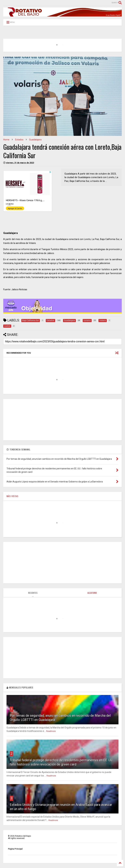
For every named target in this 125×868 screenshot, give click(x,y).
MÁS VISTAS (12, 496)
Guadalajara (35, 140)
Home (6, 140)
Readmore (51, 731)
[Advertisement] (62, 419)
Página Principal (15, 849)
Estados (19, 140)
